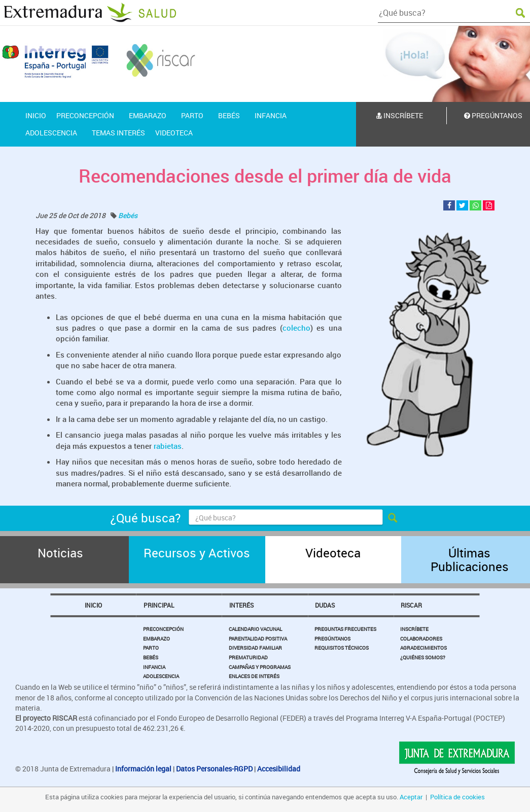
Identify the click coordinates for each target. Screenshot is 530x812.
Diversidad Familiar (255, 648)
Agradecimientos (423, 648)
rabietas (168, 446)
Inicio (93, 605)
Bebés (128, 215)
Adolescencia (161, 676)
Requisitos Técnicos (342, 648)
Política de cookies (457, 797)
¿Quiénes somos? (423, 657)
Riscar (411, 605)
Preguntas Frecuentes (345, 629)
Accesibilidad (279, 769)
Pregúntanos (332, 639)
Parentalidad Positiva (258, 639)
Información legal (143, 769)
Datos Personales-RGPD (214, 769)
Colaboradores (421, 639)
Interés (241, 605)
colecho (296, 328)
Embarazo (156, 639)
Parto (151, 648)
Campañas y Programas (260, 667)
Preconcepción (163, 629)
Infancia (154, 667)
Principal (159, 605)
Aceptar (411, 797)
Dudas (325, 605)
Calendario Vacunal (255, 629)
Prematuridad (248, 657)
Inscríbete (400, 115)
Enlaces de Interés (254, 676)
